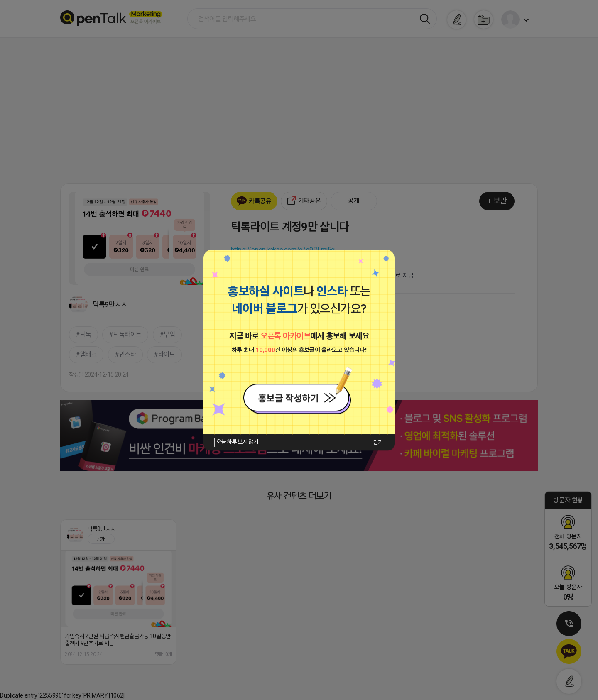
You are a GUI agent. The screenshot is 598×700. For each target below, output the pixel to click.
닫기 (378, 442)
